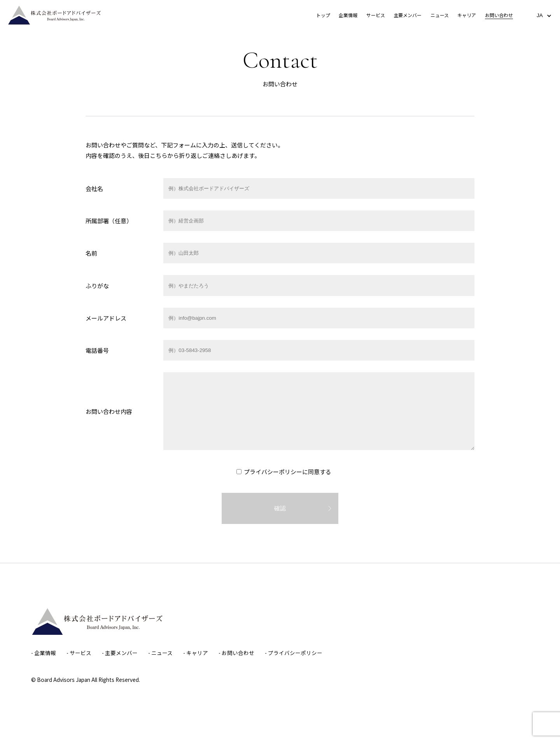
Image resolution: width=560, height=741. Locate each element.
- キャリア (196, 653)
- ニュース (160, 653)
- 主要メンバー (120, 653)
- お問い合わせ (236, 653)
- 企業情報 (44, 653)
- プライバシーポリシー (294, 653)
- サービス (79, 653)
